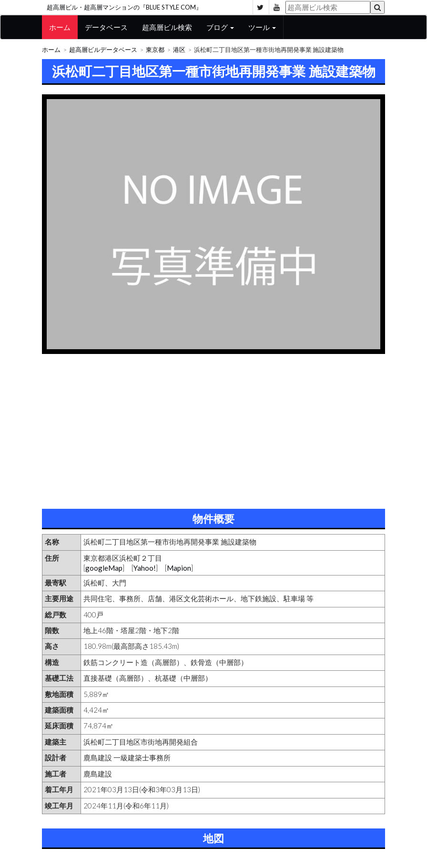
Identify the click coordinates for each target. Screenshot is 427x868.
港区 (179, 50)
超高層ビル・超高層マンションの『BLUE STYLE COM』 (124, 7)
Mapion (179, 568)
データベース (106, 27)
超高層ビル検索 (167, 27)
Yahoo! (145, 568)
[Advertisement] (213, 428)
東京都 (155, 50)
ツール (262, 27)
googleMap (104, 568)
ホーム (60, 27)
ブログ (220, 27)
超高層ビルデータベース (103, 50)
